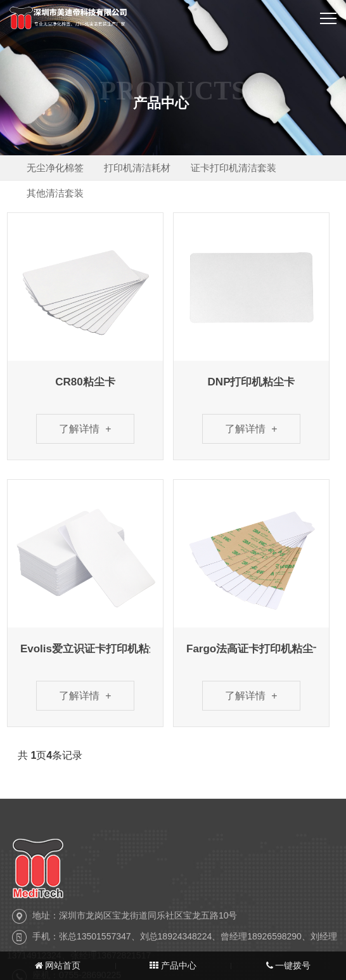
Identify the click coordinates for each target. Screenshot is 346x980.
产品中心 (173, 965)
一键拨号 (289, 965)
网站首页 (58, 965)
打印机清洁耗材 (143, 168)
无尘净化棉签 (57, 168)
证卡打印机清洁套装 (245, 168)
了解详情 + (85, 429)
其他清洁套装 (57, 193)
